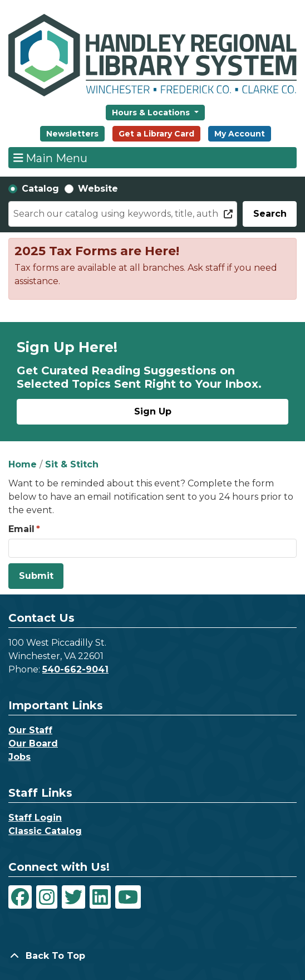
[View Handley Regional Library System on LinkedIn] (100, 897)
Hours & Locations (152, 113)
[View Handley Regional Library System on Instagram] (47, 897)
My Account (240, 134)
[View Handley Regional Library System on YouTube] (128, 897)
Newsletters (72, 134)
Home (23, 464)
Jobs (19, 757)
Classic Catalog (45, 831)
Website (98, 189)
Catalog (40, 189)
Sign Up (153, 411)
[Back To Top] (152, 956)
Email (21, 529)
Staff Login (35, 818)
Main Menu (51, 158)
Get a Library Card (156, 134)
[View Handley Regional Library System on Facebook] (20, 897)
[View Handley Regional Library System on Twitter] (73, 897)
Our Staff (30, 730)
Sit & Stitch (72, 464)
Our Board (33, 743)
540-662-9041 (75, 669)
